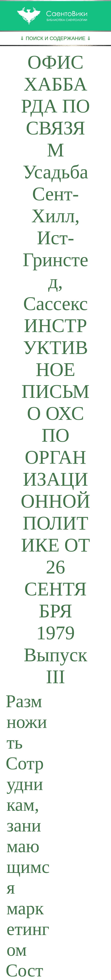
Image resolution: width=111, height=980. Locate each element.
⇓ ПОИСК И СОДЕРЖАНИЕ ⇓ (55, 38)
